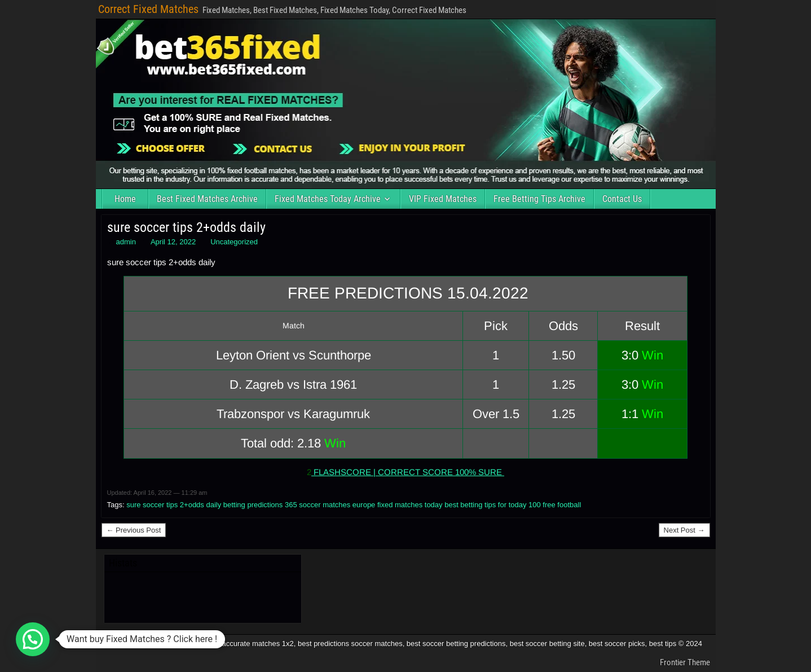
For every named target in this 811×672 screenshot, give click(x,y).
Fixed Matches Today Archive (328, 199)
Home (125, 199)
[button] (33, 639)
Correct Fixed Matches (148, 9)
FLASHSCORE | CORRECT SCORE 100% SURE (408, 472)
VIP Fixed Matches (443, 199)
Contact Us (622, 199)
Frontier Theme (685, 662)
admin (126, 242)
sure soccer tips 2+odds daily (186, 227)
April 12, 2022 (173, 242)
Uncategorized (234, 242)
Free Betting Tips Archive (539, 199)
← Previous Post (134, 530)
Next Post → (684, 530)
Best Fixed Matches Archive (207, 199)
